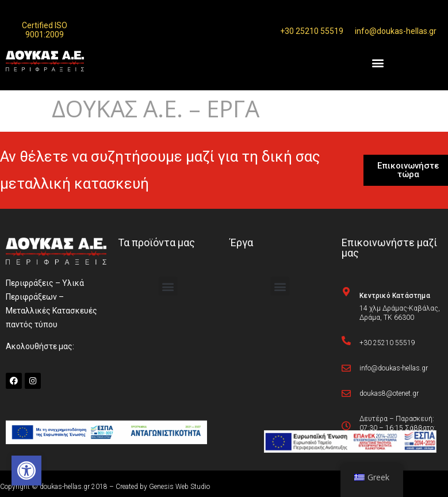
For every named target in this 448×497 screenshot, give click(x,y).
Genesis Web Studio (179, 487)
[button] (26, 471)
